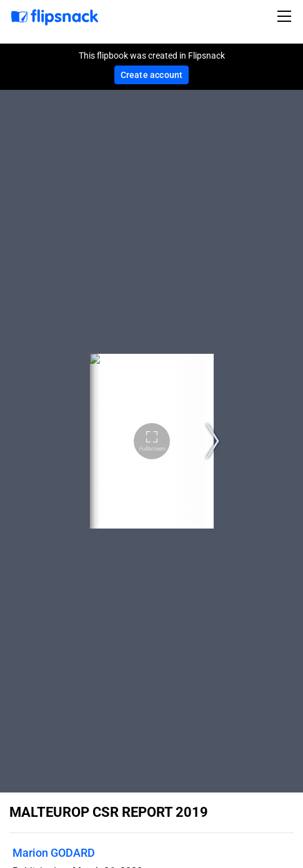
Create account (152, 75)
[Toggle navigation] (286, 16)
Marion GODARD (54, 853)
